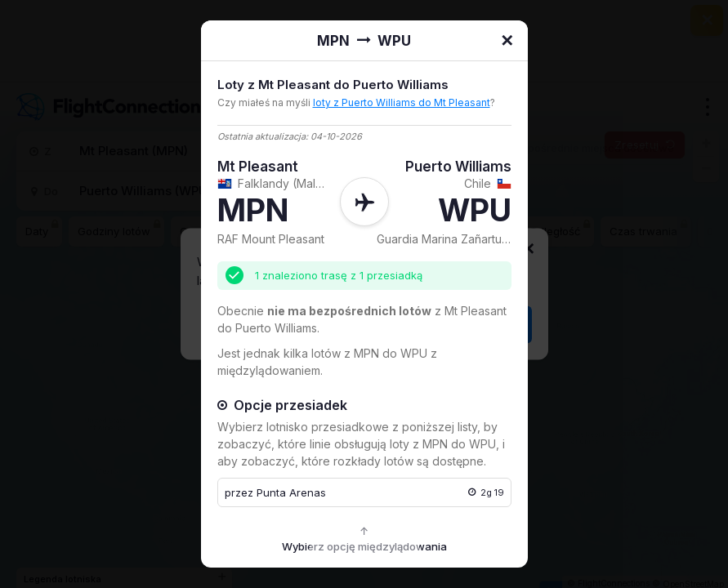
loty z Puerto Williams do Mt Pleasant (402, 102)
